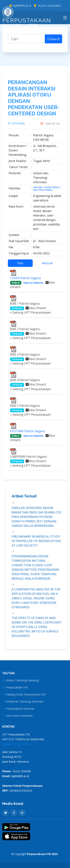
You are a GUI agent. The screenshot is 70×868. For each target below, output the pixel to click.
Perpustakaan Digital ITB (27, 19)
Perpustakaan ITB (17, 687)
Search (53, 41)
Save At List (50, 125)
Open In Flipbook (33, 284)
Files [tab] (20, 265)
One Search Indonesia (19, 716)
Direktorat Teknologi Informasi (25, 702)
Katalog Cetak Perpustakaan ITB (26, 695)
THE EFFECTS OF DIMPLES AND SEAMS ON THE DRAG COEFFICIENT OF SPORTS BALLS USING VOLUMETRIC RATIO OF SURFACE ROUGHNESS (37, 629)
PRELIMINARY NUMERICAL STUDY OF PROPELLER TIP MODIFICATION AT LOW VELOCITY (36, 543)
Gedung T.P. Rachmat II (16, 744)
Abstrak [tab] (47, 265)
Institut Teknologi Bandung (22, 680)
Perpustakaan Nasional (20, 709)
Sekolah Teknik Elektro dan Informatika (47, 190)
